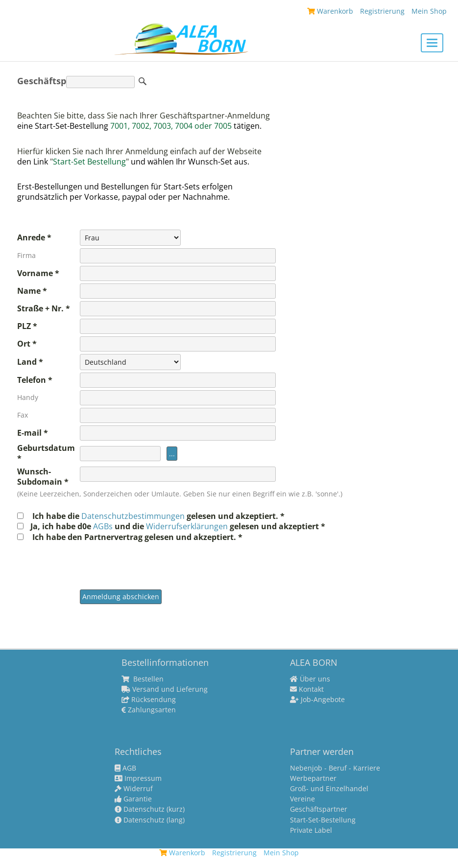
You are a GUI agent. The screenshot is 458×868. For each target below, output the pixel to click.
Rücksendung (149, 700)
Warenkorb (330, 11)
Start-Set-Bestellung (323, 820)
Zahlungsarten (149, 710)
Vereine (302, 799)
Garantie (133, 799)
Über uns (310, 679)
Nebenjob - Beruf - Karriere (335, 768)
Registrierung (382, 11)
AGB (125, 768)
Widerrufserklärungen (187, 526)
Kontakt (307, 689)
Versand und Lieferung (165, 689)
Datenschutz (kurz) (150, 809)
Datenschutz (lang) (150, 820)
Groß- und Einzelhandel (329, 789)
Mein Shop (429, 11)
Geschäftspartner (319, 809)
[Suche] (100, 82)
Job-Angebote (317, 700)
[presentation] (154, 562)
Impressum (138, 778)
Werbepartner (313, 778)
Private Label (311, 830)
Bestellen (143, 679)
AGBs (104, 526)
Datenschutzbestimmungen (134, 516)
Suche (143, 81)
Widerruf (134, 789)
